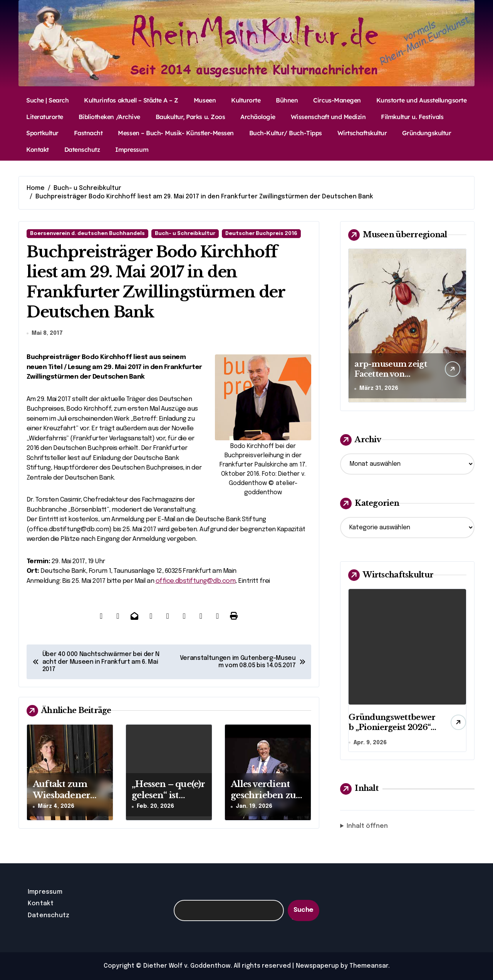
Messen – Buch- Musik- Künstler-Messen (176, 133)
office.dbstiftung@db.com (196, 581)
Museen (205, 100)
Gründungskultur (427, 133)
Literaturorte (45, 117)
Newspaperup (317, 966)
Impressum (132, 149)
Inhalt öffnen (367, 827)
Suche (304, 910)
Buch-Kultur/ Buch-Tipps (286, 133)
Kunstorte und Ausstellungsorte (422, 100)
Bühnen (287, 100)
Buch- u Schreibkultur (185, 234)
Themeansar (369, 966)
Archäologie (258, 117)
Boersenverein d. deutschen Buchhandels (87, 234)
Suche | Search (47, 100)
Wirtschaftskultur (362, 133)
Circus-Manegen (337, 100)
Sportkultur (42, 133)
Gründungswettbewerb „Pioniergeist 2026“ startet (392, 727)
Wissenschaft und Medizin (328, 117)
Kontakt (38, 149)
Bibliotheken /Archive (109, 117)
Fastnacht (88, 133)
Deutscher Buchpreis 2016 (261, 234)
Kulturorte (246, 100)
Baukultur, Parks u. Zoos (190, 117)
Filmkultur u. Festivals (412, 117)
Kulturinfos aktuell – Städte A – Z (131, 100)
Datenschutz (82, 149)
